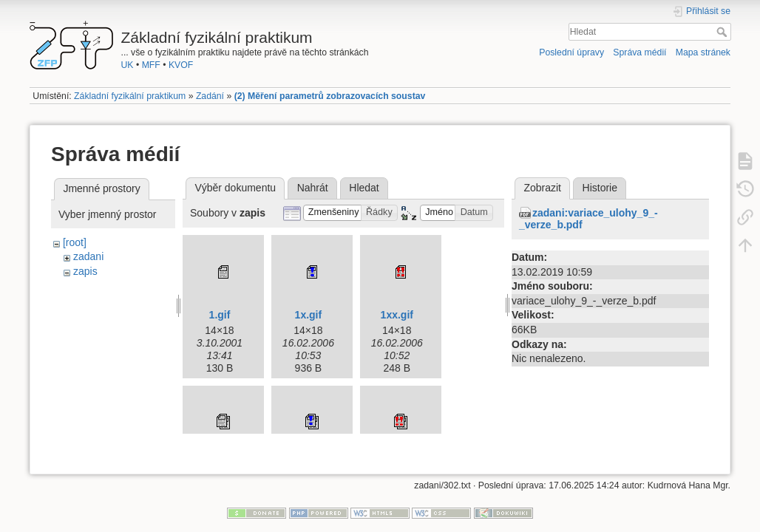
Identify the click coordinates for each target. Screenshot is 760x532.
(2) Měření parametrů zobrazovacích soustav (330, 96)
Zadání (210, 96)
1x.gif (309, 315)
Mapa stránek (703, 52)
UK (128, 65)
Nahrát (313, 188)
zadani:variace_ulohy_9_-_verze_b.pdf (588, 219)
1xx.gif (397, 315)
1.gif (220, 315)
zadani (88, 256)
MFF (151, 65)
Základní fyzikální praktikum (130, 96)
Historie (600, 188)
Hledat (723, 32)
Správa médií (639, 52)
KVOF (181, 65)
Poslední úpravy (571, 52)
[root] (75, 242)
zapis (85, 271)
